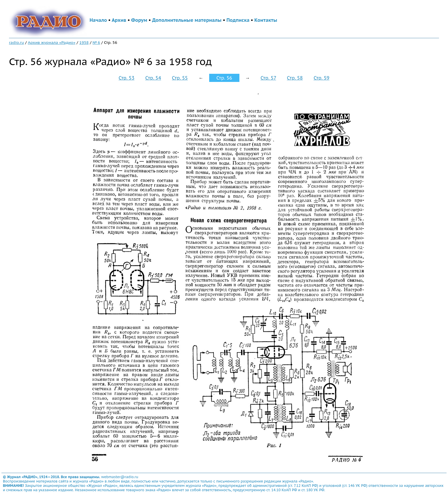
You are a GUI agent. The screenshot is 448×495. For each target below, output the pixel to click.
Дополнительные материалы (187, 20)
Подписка (238, 20)
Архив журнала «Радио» (52, 42)
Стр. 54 (153, 78)
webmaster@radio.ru (120, 477)
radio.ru (17, 42)
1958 (84, 42)
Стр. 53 (126, 78)
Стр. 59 (321, 78)
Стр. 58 (295, 78)
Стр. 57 (268, 78)
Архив (119, 20)
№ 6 (96, 42)
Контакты (266, 20)
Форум (139, 20)
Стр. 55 (180, 78)
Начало (98, 20)
